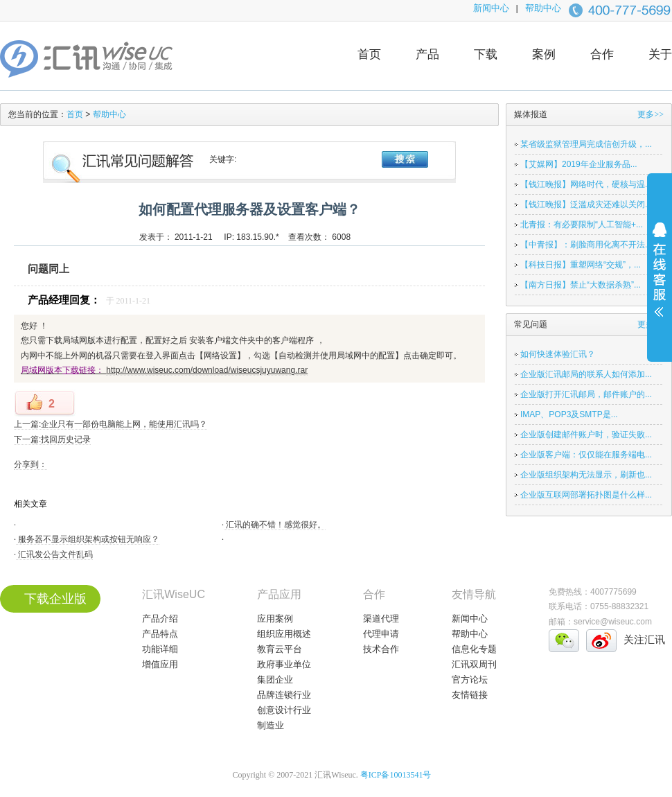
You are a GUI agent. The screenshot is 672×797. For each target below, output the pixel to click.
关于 (660, 54)
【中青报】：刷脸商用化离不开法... (586, 245)
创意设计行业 (284, 710)
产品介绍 (160, 619)
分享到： (30, 464)
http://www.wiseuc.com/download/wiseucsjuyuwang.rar (207, 370)
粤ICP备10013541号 (396, 775)
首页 (369, 54)
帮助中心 (543, 8)
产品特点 (160, 634)
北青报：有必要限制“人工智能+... (582, 225)
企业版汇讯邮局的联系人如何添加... (586, 374)
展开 (660, 279)
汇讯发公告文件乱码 (54, 554)
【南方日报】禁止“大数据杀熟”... (581, 285)
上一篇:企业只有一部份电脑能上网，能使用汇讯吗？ (110, 424)
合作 (602, 54)
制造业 (271, 725)
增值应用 (160, 664)
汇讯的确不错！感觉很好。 (275, 525)
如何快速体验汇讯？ (558, 354)
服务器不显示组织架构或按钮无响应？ (88, 539)
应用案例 (275, 619)
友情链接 (470, 695)
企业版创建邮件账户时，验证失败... (586, 435)
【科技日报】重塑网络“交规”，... (581, 265)
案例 (544, 54)
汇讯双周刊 (474, 664)
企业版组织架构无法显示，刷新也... (586, 475)
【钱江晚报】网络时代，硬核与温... (586, 184)
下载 (486, 54)
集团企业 (275, 680)
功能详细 (160, 649)
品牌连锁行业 (284, 695)
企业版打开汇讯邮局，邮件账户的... (586, 394)
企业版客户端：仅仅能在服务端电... (586, 455)
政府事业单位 (284, 664)
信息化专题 (474, 649)
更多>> (651, 114)
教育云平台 (280, 649)
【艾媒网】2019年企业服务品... (579, 164)
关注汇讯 (644, 639)
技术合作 (381, 649)
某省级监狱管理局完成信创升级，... (586, 144)
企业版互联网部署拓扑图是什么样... (586, 495)
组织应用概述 (284, 634)
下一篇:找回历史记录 (52, 439)
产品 (427, 54)
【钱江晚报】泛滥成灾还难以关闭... (586, 204)
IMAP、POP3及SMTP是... (569, 414)
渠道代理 (381, 619)
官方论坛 (470, 680)
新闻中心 (491, 8)
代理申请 (381, 634)
